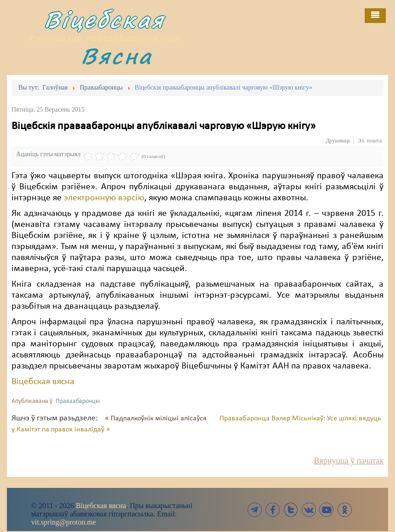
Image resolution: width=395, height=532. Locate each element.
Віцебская (104, 20)
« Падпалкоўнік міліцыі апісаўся (157, 419)
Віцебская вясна (43, 382)
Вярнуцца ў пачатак (349, 461)
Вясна (117, 56)
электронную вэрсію (104, 198)
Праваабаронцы (78, 401)
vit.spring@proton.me (64, 522)
